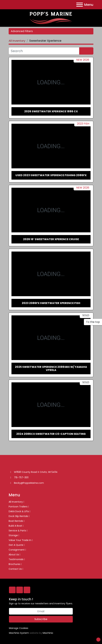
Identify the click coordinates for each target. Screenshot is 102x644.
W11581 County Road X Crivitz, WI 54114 (36, 472)
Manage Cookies (19, 628)
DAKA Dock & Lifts (19, 511)
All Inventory (16, 502)
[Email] (41, 611)
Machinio (48, 633)
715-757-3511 (21, 477)
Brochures (14, 564)
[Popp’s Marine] (18, 465)
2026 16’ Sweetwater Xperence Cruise (51, 239)
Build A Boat (15, 526)
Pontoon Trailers (18, 507)
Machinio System (19, 633)
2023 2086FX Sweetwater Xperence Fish (51, 303)
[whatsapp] (20, 590)
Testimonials (16, 559)
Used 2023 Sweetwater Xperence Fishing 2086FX (51, 175)
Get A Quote (16, 545)
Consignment (17, 550)
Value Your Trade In (20, 540)
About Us (14, 555)
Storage (13, 535)
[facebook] (12, 590)
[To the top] (93, 322)
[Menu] (80, 5)
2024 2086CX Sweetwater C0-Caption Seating (51, 434)
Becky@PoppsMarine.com (29, 483)
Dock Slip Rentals (18, 516)
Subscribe (41, 619)
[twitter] (27, 590)
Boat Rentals (16, 521)
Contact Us (15, 569)
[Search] (44, 51)
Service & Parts (17, 531)
